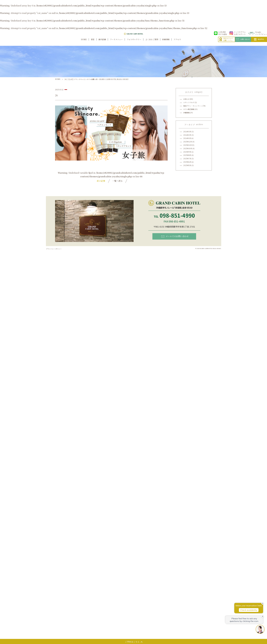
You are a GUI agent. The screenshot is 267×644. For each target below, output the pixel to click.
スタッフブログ (189, 102)
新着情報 (166, 42)
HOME (84, 42)
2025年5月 (187, 165)
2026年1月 (187, 138)
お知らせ (186, 99)
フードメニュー (116, 42)
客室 (93, 42)
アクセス (177, 42)
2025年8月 (187, 155)
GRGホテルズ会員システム (226, 42)
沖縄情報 (186, 113)
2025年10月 (188, 148)
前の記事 (101, 181)
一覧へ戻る (117, 181)
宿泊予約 (259, 42)
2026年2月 (187, 135)
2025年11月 (188, 145)
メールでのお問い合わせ (175, 236)
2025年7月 (187, 159)
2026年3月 (187, 132)
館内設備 (102, 42)
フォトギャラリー (134, 42)
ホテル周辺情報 (189, 109)
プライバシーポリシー (54, 249)
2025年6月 (187, 162)
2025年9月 (187, 152)
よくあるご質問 (152, 42)
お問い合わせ (243, 42)
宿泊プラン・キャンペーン (193, 106)
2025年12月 (188, 142)
